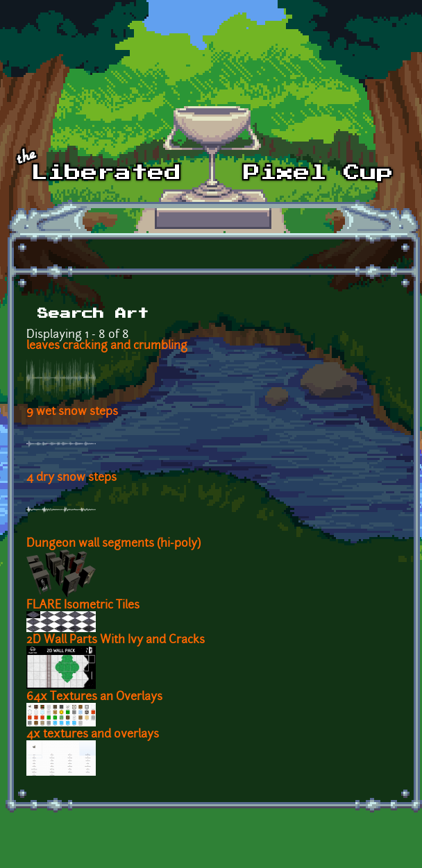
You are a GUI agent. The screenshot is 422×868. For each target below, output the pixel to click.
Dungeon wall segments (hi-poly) (113, 544)
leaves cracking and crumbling (107, 346)
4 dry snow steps (71, 478)
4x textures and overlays (93, 735)
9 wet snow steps (72, 412)
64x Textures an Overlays (94, 697)
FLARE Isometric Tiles (83, 606)
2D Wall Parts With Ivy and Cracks (116, 640)
